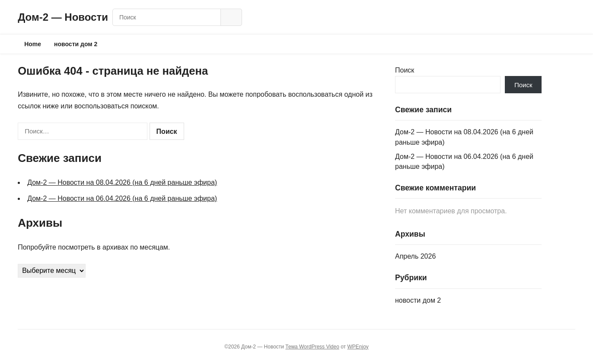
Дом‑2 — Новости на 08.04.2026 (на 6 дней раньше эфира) (122, 182)
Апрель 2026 (415, 256)
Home (33, 44)
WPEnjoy (358, 347)
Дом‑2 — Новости (63, 17)
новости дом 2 (76, 44)
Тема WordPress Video (312, 347)
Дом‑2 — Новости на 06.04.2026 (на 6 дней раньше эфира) (122, 198)
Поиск (405, 70)
